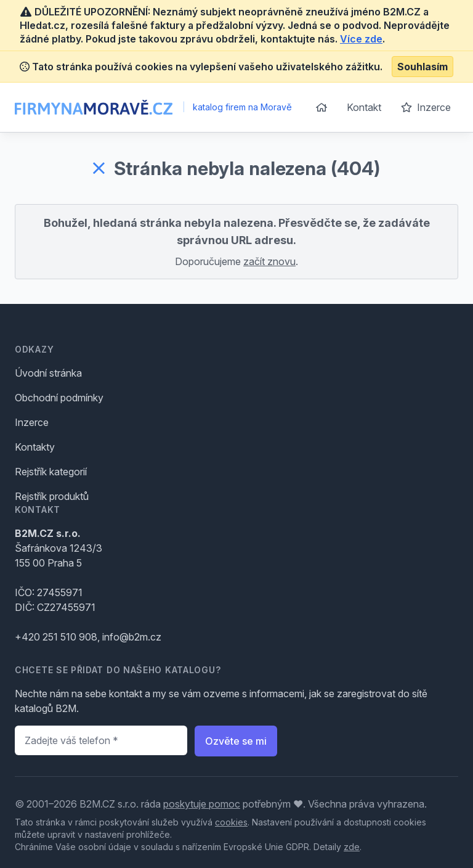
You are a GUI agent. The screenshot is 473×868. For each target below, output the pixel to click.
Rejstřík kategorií (51, 472)
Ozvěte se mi (236, 741)
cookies (231, 822)
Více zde (361, 39)
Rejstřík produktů (52, 496)
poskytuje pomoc (202, 804)
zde (352, 847)
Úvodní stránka (48, 373)
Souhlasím (422, 67)
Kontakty (35, 447)
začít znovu (269, 261)
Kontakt (364, 107)
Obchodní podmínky (59, 398)
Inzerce (426, 107)
